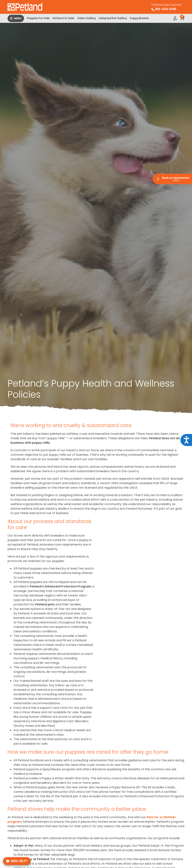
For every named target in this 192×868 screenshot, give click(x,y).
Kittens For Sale (63, 18)
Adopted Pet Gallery (113, 18)
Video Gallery (87, 18)
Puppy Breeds (139, 18)
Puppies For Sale (38, 18)
